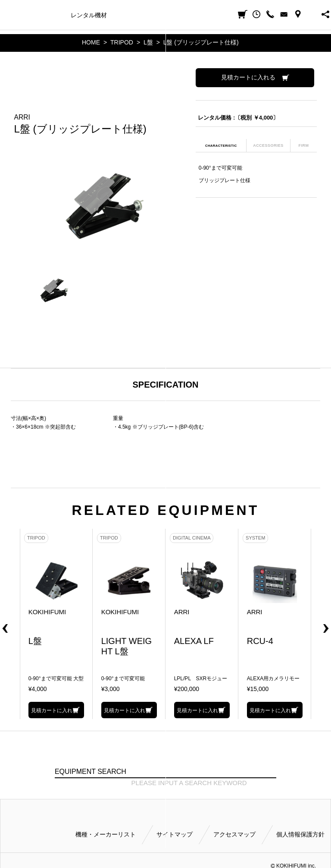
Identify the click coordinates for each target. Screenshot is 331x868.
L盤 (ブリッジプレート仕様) (201, 42)
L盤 (148, 42)
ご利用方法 (203, 15)
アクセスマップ (234, 834)
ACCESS (298, 14)
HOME (91, 42)
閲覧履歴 (256, 14)
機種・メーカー (43, 15)
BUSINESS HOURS (312, 14)
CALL (270, 14)
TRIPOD (122, 42)
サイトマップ (175, 834)
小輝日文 (7, 14)
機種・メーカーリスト (106, 834)
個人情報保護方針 (300, 834)
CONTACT (284, 14)
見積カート (243, 14)
